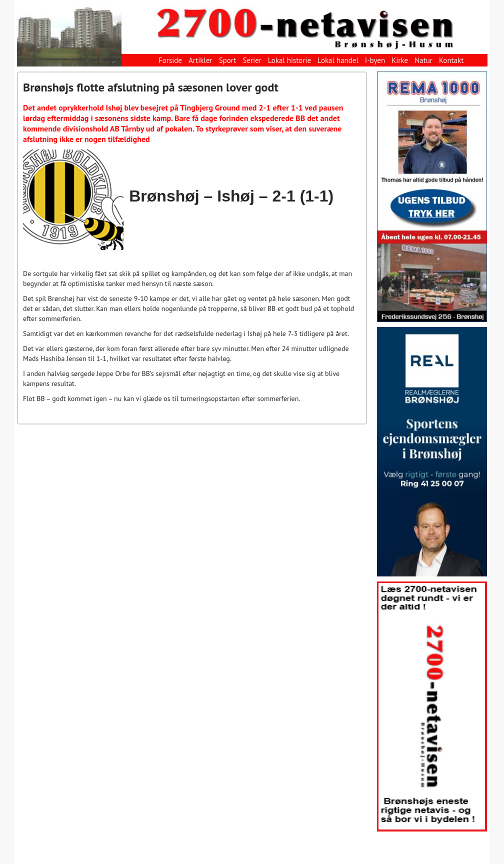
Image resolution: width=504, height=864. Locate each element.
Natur (423, 60)
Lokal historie (289, 60)
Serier (252, 60)
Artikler (200, 60)
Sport (228, 60)
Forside (170, 60)
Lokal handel (338, 60)
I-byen (375, 60)
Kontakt (451, 60)
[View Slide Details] (432, 197)
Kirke (400, 60)
